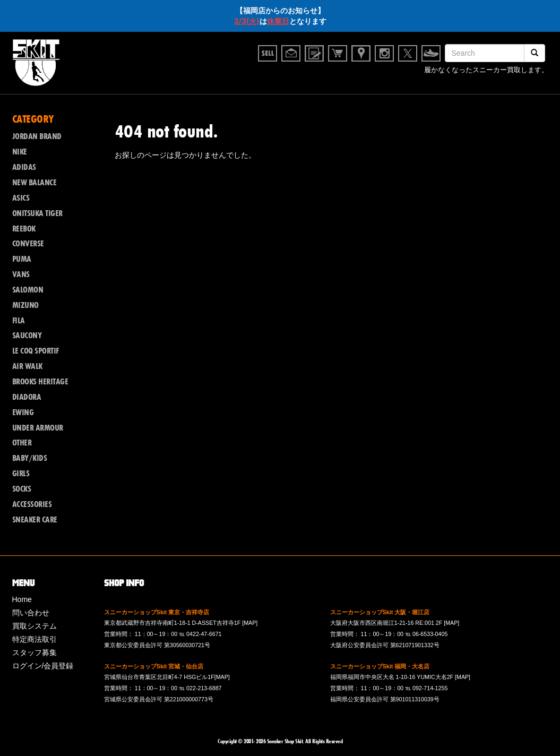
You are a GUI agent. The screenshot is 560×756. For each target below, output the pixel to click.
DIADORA (27, 397)
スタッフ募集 (35, 652)
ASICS (21, 198)
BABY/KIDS (30, 458)
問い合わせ (31, 613)
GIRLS (21, 474)
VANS (21, 274)
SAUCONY (27, 336)
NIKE (20, 152)
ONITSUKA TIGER (37, 213)
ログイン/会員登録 (43, 666)
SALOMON (28, 290)
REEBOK (24, 229)
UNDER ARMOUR (38, 428)
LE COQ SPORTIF (36, 351)
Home (22, 599)
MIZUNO (25, 305)
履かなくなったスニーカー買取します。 (486, 71)
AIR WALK (27, 366)
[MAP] (250, 623)
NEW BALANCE (35, 183)
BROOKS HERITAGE (40, 382)
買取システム (35, 626)
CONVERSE (28, 244)
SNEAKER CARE (35, 520)
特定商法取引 (35, 639)
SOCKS (22, 489)
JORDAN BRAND (37, 136)
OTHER (22, 443)
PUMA (22, 259)
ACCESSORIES (32, 504)
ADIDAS (24, 167)
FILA (19, 321)
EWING (23, 413)
